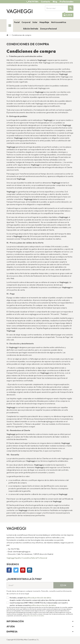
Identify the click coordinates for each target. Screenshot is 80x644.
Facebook (9, 570)
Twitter (16, 570)
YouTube (23, 570)
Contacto (46, 2)
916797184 (33, 2)
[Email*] (30, 585)
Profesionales (67, 2)
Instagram (30, 570)
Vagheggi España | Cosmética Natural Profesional (27, 558)
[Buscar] (59, 8)
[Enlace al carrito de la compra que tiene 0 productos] (68, 15)
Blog (55, 2)
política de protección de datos (38, 598)
